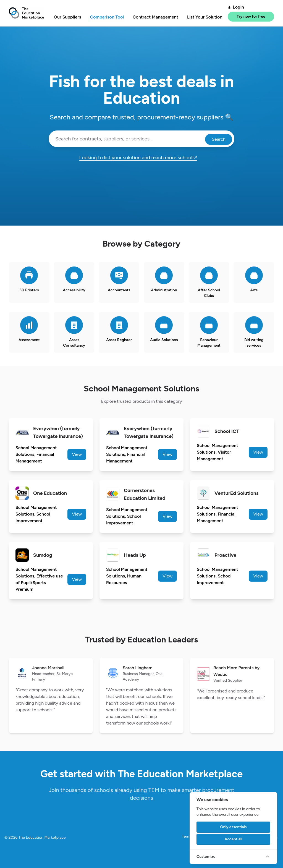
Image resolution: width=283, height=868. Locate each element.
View (77, 454)
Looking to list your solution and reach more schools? (142, 158)
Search (219, 139)
